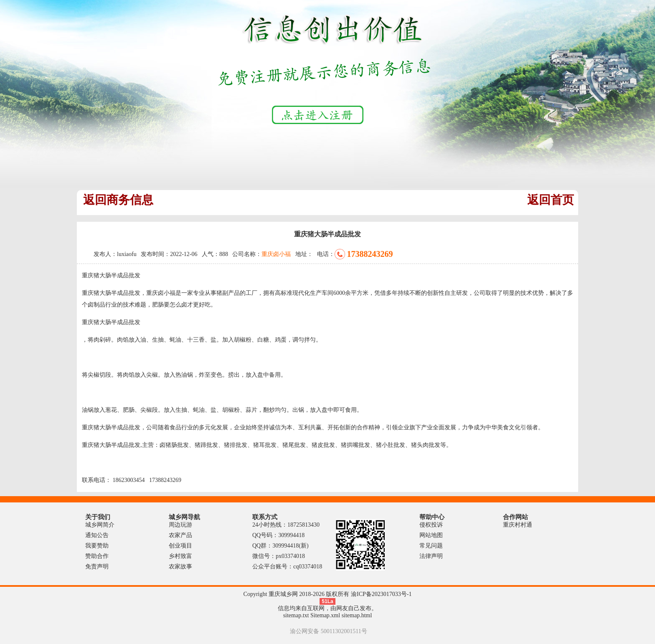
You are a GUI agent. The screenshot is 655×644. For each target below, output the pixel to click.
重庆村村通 (518, 525)
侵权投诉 (431, 525)
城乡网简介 (100, 525)
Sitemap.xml (325, 615)
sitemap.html (357, 615)
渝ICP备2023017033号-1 (381, 594)
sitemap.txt (296, 615)
